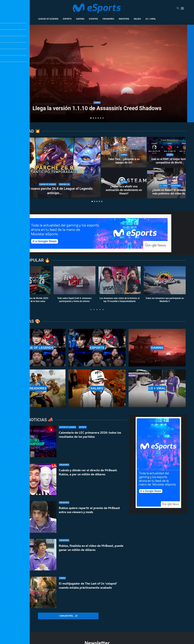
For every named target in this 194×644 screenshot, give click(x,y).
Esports (67, 19)
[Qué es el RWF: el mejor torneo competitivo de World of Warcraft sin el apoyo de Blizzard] (170, 152)
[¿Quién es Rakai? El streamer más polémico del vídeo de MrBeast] (170, 183)
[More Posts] (68, 616)
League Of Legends (48, 19)
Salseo (137, 19)
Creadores (108, 19)
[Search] (178, 8)
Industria (124, 19)
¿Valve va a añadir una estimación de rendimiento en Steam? (124, 190)
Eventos (93, 19)
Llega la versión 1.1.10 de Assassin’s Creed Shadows (97, 108)
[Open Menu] (182, 8)
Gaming (80, 19)
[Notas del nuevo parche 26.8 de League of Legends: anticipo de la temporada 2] (55, 168)
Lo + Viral (151, 19)
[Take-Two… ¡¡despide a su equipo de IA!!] (124, 152)
